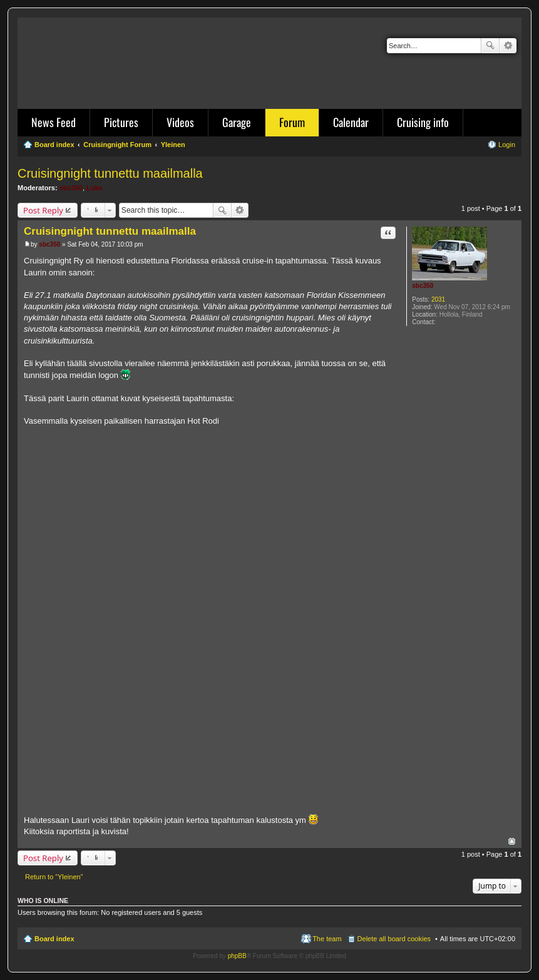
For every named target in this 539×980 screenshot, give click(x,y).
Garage (237, 122)
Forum (292, 122)
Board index (54, 939)
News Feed (54, 122)
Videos (180, 122)
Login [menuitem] (507, 145)
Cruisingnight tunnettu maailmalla (110, 173)
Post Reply (43, 210)
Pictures (121, 122)
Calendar (351, 122)
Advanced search (508, 46)
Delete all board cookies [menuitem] (394, 939)
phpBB (237, 956)
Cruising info (423, 122)
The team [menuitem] (327, 939)
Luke (95, 188)
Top (512, 841)
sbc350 (71, 188)
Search (490, 46)
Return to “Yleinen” (54, 877)
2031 (438, 299)
